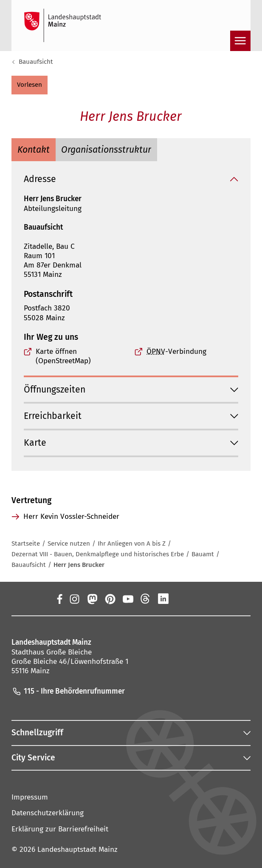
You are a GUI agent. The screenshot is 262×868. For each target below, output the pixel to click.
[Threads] (146, 598)
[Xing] (181, 598)
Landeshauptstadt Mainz (77, 850)
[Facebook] (59, 598)
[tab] (33, 150)
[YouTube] (127, 598)
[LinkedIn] (163, 598)
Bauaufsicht (36, 62)
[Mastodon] (92, 598)
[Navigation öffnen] (240, 41)
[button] (30, 85)
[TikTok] (199, 598)
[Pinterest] (110, 598)
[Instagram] (74, 598)
